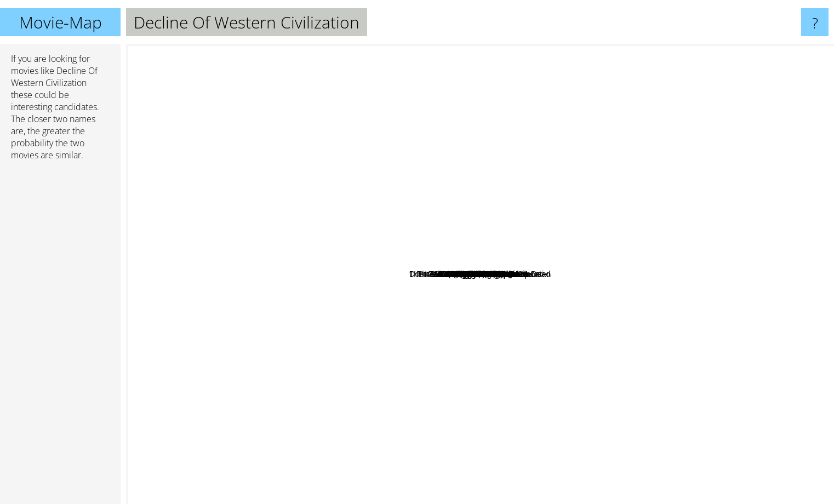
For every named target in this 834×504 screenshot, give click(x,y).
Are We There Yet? (375, 218)
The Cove (611, 270)
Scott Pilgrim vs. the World (179, 343)
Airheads (442, 245)
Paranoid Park (630, 299)
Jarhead (469, 368)
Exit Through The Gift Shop (421, 256)
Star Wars (797, 462)
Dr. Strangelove (548, 128)
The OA (319, 103)
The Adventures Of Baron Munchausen (353, 355)
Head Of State (383, 303)
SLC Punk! (513, 193)
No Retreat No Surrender (541, 180)
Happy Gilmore (529, 494)
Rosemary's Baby (641, 208)
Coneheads (525, 334)
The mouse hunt (593, 300)
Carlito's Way (355, 127)
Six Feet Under (369, 326)
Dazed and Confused (228, 233)
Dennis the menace (512, 307)
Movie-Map (61, 22)
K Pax (344, 276)
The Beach (508, 378)
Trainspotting (169, 142)
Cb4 (543, 201)
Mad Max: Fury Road (485, 121)
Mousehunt (429, 266)
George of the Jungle (556, 281)
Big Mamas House (553, 192)
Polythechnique (491, 357)
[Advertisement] (60, 337)
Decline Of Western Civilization (480, 274)
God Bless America (425, 217)
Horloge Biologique (459, 345)
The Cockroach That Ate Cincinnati (587, 224)
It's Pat (458, 333)
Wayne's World (770, 380)
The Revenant (375, 412)
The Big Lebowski (418, 497)
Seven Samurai (444, 122)
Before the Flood (496, 246)
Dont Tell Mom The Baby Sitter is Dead (454, 180)
